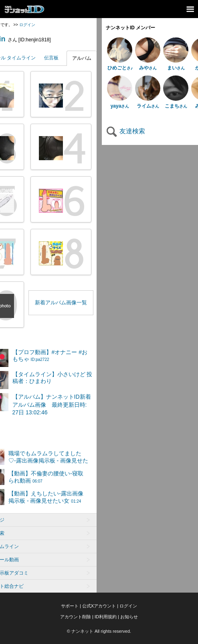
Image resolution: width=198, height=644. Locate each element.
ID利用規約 (106, 617)
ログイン (27, 25)
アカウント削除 (76, 617)
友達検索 (125, 131)
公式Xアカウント (99, 606)
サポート (70, 606)
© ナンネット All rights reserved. (99, 631)
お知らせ (129, 617)
